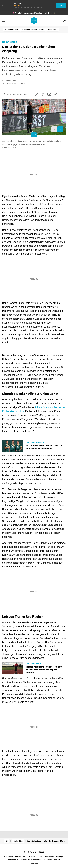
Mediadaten (50, 857)
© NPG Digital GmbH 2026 (34, 852)
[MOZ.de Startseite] (34, 21)
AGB (25, 857)
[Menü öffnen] (3, 21)
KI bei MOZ (48, 860)
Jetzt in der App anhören (17, 94)
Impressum (34, 863)
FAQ (42, 857)
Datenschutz (33, 857)
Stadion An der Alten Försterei (33, 29)
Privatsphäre (8, 857)
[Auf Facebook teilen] (43, 94)
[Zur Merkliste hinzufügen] (64, 94)
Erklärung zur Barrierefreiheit (31, 860)
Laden (61, 6)
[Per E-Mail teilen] (49, 94)
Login (63, 20)
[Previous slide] (54, 129)
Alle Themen (52, 29)
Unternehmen (13, 860)
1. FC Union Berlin (12, 29)
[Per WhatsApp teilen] (56, 94)
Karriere (18, 857)
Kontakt (57, 860)
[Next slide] (60, 129)
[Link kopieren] (36, 94)
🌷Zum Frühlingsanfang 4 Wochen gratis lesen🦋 (34, 13)
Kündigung (60, 857)
